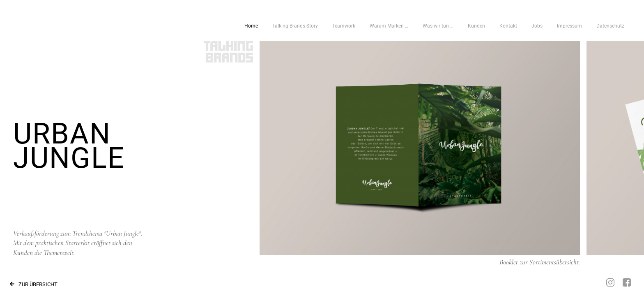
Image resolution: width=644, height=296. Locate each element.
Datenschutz (610, 26)
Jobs (537, 26)
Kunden (476, 26)
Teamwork (344, 26)
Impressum (569, 26)
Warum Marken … (389, 26)
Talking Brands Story (295, 26)
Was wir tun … (438, 26)
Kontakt (508, 26)
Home (251, 26)
